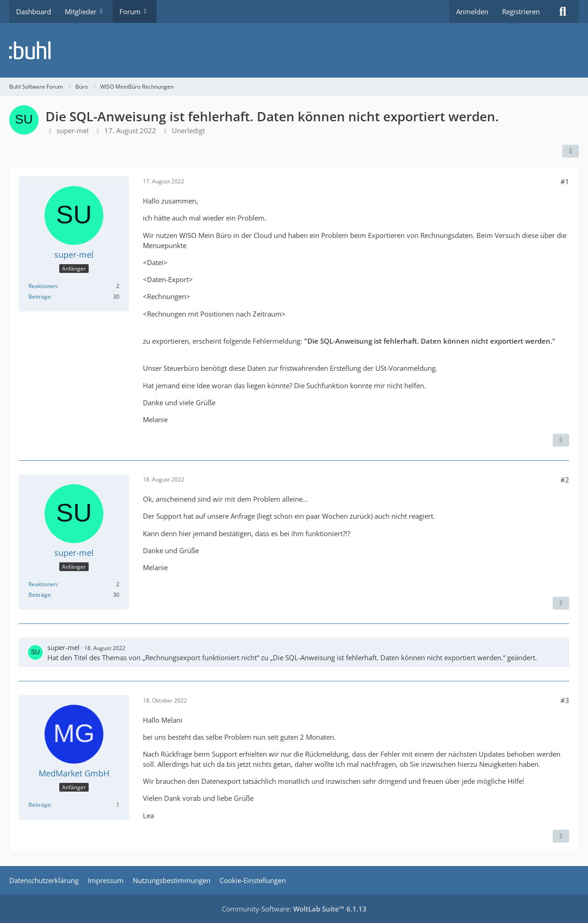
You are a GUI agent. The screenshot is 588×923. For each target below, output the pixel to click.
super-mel (73, 130)
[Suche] (563, 11)
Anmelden (472, 11)
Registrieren (521, 11)
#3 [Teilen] (565, 700)
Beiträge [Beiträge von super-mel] (40, 297)
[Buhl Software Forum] (294, 50)
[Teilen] (571, 151)
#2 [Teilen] (565, 480)
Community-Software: (294, 909)
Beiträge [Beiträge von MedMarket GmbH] (40, 805)
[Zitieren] (561, 440)
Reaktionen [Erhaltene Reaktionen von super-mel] (43, 286)
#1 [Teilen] (565, 181)
